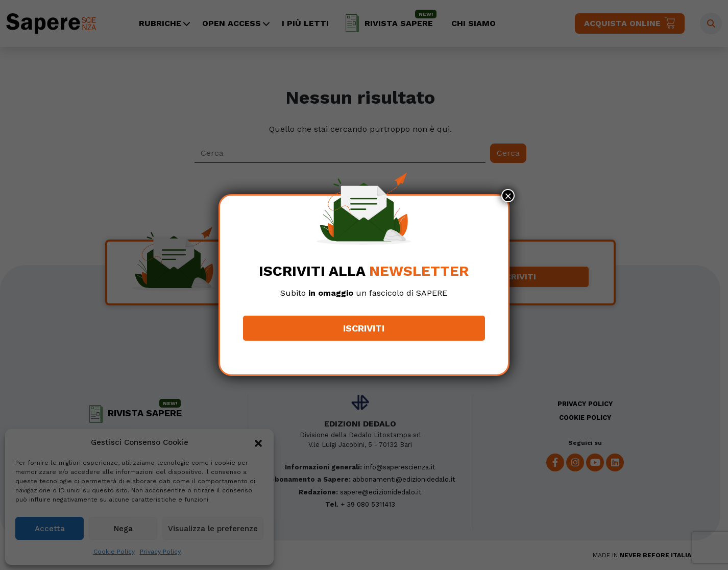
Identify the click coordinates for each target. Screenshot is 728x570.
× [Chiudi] (508, 196)
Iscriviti (364, 328)
